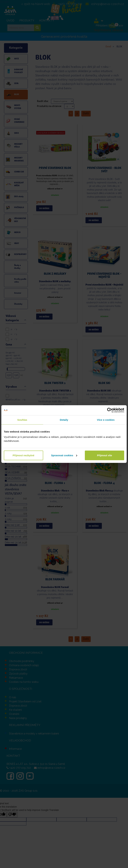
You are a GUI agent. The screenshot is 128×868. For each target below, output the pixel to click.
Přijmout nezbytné (23, 455)
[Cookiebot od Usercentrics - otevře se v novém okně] (110, 410)
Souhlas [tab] (22, 420)
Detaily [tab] (64, 420)
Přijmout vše (104, 455)
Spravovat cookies (64, 455)
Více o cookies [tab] (106, 420)
